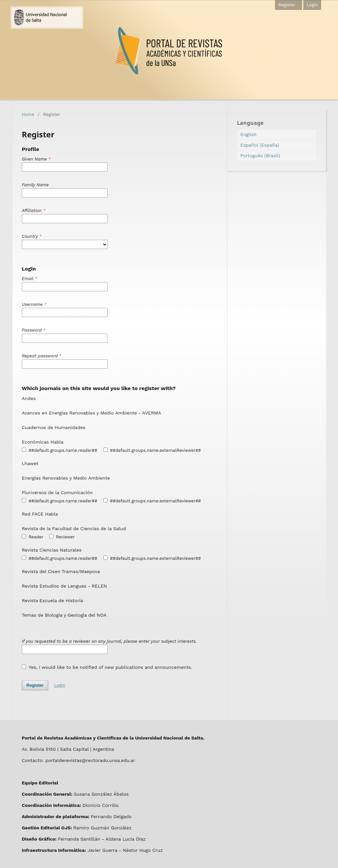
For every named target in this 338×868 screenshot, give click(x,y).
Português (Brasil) (260, 156)
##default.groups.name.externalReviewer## (152, 450)
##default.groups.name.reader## (60, 450)
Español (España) (260, 145)
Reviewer (62, 537)
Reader (33, 537)
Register (287, 5)
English (248, 134)
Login (312, 5)
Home (28, 114)
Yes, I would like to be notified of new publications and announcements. (107, 667)
